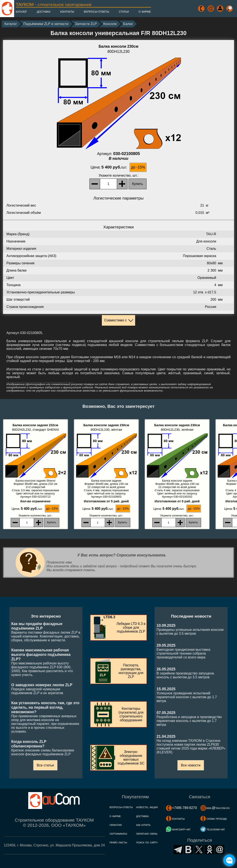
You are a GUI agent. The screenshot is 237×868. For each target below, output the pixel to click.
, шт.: (118, 175)
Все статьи (45, 765)
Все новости (191, 765)
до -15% (138, 167)
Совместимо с (115, 320)
